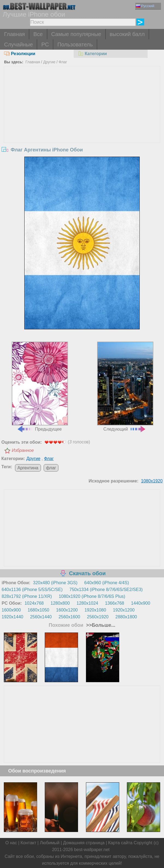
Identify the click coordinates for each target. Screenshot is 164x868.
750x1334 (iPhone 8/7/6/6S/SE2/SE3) (106, 590)
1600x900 (11, 610)
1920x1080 (95, 610)
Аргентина (28, 468)
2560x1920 (98, 617)
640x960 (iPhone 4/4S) (107, 583)
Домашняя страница (84, 843)
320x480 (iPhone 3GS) (55, 583)
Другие (49, 62)
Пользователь (75, 44)
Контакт (28, 843)
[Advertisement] (82, 107)
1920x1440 (12, 617)
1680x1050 (38, 610)
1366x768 (115, 603)
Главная (14, 34)
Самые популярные (76, 34)
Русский (145, 6)
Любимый (50, 843)
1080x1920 (152, 481)
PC (45, 44)
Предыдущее (40, 386)
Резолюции (20, 54)
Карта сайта (120, 843)
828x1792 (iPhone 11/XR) (27, 596)
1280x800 (60, 603)
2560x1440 (41, 617)
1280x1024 (87, 603)
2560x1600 (69, 617)
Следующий (125, 386)
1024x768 (34, 603)
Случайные (18, 44)
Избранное (23, 450)
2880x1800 (126, 617)
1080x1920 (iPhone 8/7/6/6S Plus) (92, 596)
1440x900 (141, 603)
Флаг (63, 62)
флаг (51, 468)
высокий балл (127, 34)
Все (38, 34)
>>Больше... (100, 625)
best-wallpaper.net (92, 850)
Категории (92, 54)
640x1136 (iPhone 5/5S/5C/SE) (32, 590)
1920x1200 (124, 610)
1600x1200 (67, 610)
